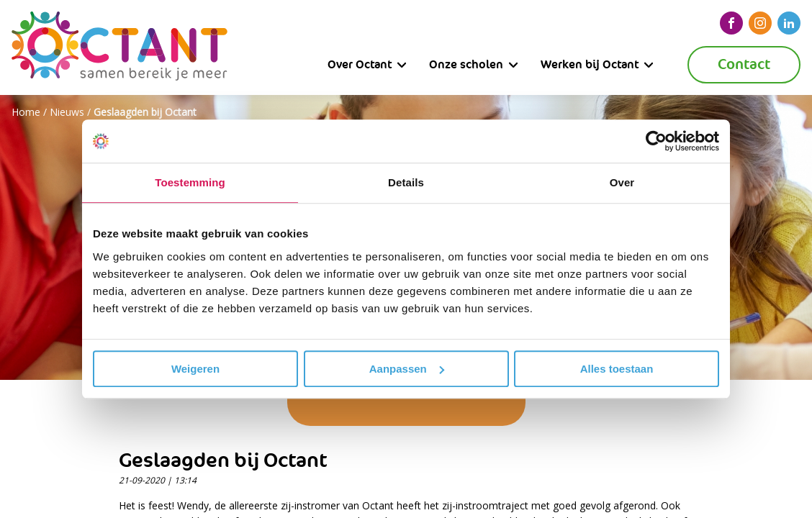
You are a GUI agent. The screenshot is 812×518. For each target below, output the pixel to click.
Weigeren (195, 369)
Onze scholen (466, 64)
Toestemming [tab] (190, 182)
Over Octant (360, 64)
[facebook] (731, 23)
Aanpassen (407, 369)
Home (26, 112)
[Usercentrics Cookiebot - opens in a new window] (656, 141)
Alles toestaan (617, 369)
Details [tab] (406, 182)
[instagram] (760, 23)
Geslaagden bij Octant (145, 112)
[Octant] (119, 47)
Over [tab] (622, 182)
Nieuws (67, 112)
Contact (744, 64)
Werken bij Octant (590, 64)
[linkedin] (789, 23)
